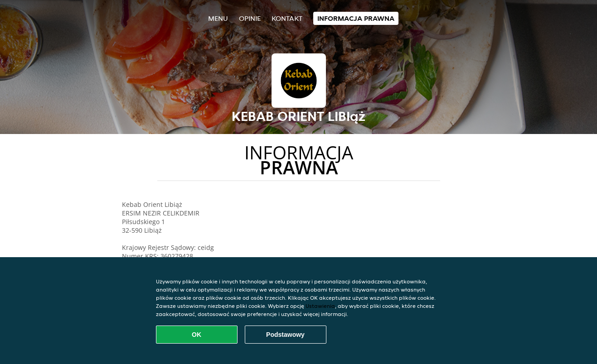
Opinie (250, 18)
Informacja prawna (356, 18)
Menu (218, 18)
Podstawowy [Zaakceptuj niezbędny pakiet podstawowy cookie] (285, 335)
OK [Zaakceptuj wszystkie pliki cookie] (197, 335)
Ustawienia (320, 306)
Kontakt (287, 18)
